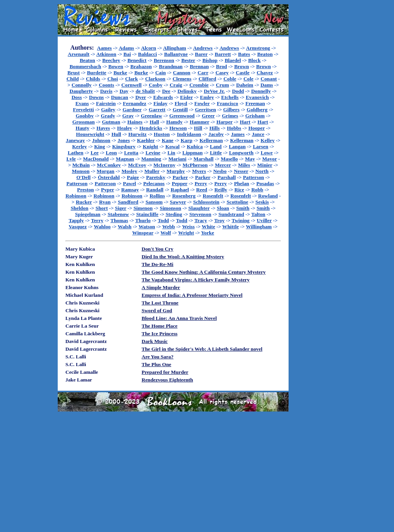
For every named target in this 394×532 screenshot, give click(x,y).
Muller (152, 171)
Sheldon (80, 208)
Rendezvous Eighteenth (167, 380)
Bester (188, 60)
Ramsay (130, 190)
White (208, 227)
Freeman (255, 103)
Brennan (199, 66)
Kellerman (211, 140)
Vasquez (78, 227)
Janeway (75, 140)
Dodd (238, 91)
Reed (202, 190)
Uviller (264, 220)
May (250, 159)
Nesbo (220, 171)
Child (73, 79)
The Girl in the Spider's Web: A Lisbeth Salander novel (202, 349)
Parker (180, 177)
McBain (81, 165)
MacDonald (96, 159)
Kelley (267, 140)
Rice (239, 190)
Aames (104, 48)
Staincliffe (147, 214)
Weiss (188, 227)
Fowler (202, 103)
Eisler (186, 97)
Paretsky (156, 177)
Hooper (256, 128)
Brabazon (141, 66)
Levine (153, 153)
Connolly (82, 85)
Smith (243, 208)
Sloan (223, 208)
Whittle (231, 227)
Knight (150, 146)
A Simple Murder (161, 287)
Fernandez (134, 103)
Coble (230, 79)
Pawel (130, 183)
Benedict (137, 60)
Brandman (171, 66)
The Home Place (159, 326)
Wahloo (102, 227)
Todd (163, 220)
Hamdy (174, 122)
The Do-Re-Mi (158, 264)
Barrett (223, 54)
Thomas (119, 220)
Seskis (262, 202)
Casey (222, 73)
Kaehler (146, 140)
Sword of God (157, 310)
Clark (131, 79)
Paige (133, 177)
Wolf (166, 233)
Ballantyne (176, 54)
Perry (201, 183)
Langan (237, 146)
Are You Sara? (158, 357)
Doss (77, 97)
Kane (167, 140)
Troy (220, 220)
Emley (207, 97)
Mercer (223, 165)
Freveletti (84, 110)
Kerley (79, 146)
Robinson (76, 196)
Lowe (267, 153)
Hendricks (151, 128)
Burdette (97, 73)
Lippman (193, 153)
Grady (108, 116)
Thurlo (143, 220)
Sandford (128, 202)
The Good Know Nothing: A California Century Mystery (204, 272)
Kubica (194, 146)
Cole (249, 79)
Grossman (83, 122)
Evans (82, 103)
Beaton (265, 54)
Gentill (180, 110)
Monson (81, 171)
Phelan (241, 183)
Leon (111, 153)
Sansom (154, 202)
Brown (242, 66)
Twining (240, 220)
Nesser (241, 171)
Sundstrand (231, 214)
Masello (229, 159)
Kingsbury (124, 146)
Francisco (228, 103)
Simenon (143, 208)
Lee (94, 153)
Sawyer (178, 202)
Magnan (125, 159)
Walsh (125, 227)
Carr (203, 73)
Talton (258, 214)
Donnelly (261, 91)
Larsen (260, 146)
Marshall (204, 159)
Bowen (116, 66)
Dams (267, 85)
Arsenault (78, 54)
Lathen (76, 153)
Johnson (101, 140)
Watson (147, 227)
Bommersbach (85, 66)
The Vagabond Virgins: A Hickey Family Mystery (196, 280)
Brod (221, 66)
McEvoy (137, 165)
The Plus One (156, 364)
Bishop (210, 60)
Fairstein (106, 103)
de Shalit (145, 91)
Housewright (90, 134)
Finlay (160, 103)
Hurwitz (138, 134)
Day (124, 91)
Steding (174, 214)
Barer (201, 54)
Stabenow (119, 214)
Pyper (108, 190)
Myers (199, 171)
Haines (135, 122)
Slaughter (199, 208)
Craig (176, 85)
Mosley (129, 171)
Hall (154, 122)
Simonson (170, 208)
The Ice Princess (159, 334)
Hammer (200, 122)
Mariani (178, 159)
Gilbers (231, 110)
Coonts (107, 85)
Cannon (182, 73)
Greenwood (182, 116)
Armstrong (258, 48)
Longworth (241, 153)
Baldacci (148, 54)
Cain (160, 73)
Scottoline (237, 202)
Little (216, 153)
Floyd (181, 103)
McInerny (164, 165)
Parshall (226, 177)
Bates (244, 54)
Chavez (265, 73)
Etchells (230, 97)
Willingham (259, 227)
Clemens (182, 79)
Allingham (175, 48)
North (262, 171)
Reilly (221, 190)
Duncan (120, 97)
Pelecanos (154, 183)
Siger (121, 208)
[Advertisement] (313, 120)
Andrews (203, 48)
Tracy (201, 220)
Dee (166, 91)
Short (102, 208)
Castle (243, 73)
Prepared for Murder (165, 372)
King (100, 146)
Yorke (207, 233)
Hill (198, 128)
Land (216, 146)
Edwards (163, 97)
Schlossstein (206, 202)
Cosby (156, 85)
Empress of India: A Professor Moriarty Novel (192, 295)
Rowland (268, 196)
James (238, 134)
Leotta (131, 153)
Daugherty (81, 91)
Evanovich (257, 97)
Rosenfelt (213, 196)
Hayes (103, 128)
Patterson (253, 177)
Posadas (265, 183)
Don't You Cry (157, 249)
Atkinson (106, 54)
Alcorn (148, 48)
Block (255, 60)
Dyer (141, 97)
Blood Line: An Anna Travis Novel (179, 318)
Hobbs (234, 128)
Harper (225, 122)
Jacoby (216, 134)
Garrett (157, 110)
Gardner (132, 110)
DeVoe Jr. (215, 91)
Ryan (105, 202)
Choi (113, 79)
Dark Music (155, 341)
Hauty (83, 128)
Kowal (173, 146)
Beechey (111, 60)
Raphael (180, 190)
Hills (215, 128)
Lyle (71, 159)
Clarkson (155, 79)
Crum (222, 85)
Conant (269, 79)
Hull (116, 134)
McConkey (109, 165)
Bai (127, 54)
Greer (208, 116)
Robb (257, 190)
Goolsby (85, 116)
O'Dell (83, 177)
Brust (73, 73)
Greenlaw (151, 116)
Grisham (255, 116)
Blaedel (233, 60)
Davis (106, 91)
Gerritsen (206, 110)
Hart (245, 122)
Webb (168, 227)
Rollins (157, 196)
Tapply (76, 220)
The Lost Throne (160, 303)
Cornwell (131, 85)
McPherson (195, 165)
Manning (151, 159)
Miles (244, 165)
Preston (85, 190)
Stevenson (200, 214)
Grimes (230, 116)
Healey (124, 128)
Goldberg (257, 110)
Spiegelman (88, 214)
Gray (128, 116)
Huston (162, 134)
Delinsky (187, 91)
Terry (97, 220)
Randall (155, 190)
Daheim (245, 85)
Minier (265, 165)
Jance (258, 134)
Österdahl (109, 177)
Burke (120, 73)
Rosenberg (184, 196)
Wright (186, 233)
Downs (96, 97)
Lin (171, 153)
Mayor (269, 159)
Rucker (84, 202)
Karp (186, 140)
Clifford (207, 79)
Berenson (164, 60)
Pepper (180, 183)
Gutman (111, 122)
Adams (126, 48)
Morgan (105, 171)
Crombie (199, 85)
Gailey (108, 110)
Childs (93, 79)
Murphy (176, 171)
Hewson (178, 128)
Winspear (143, 233)
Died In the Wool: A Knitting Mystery (183, 257)
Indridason (189, 134)
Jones (124, 140)
